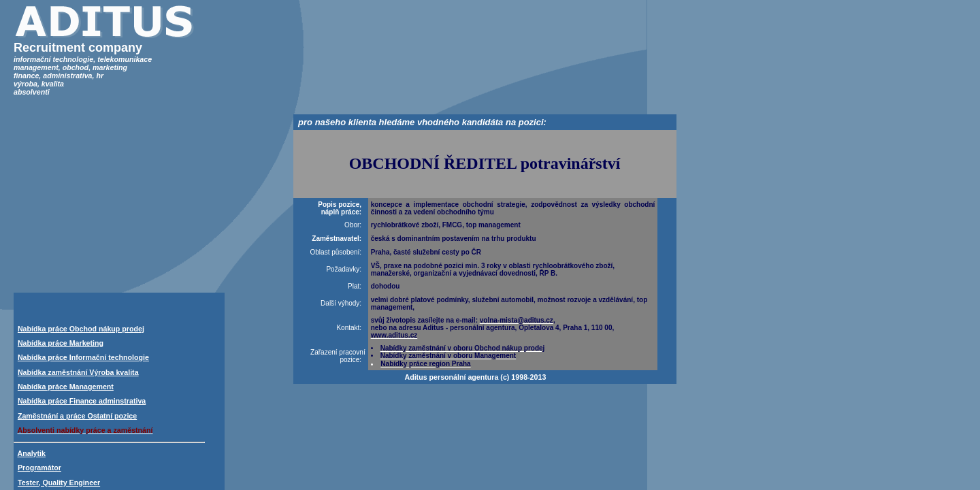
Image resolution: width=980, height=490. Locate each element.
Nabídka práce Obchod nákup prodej (81, 329)
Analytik (32, 453)
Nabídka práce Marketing (61, 343)
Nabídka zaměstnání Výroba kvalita (78, 372)
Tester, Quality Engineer (59, 483)
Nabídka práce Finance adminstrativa (82, 401)
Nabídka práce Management (66, 387)
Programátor (39, 468)
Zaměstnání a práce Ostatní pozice (77, 416)
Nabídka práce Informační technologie (83, 357)
